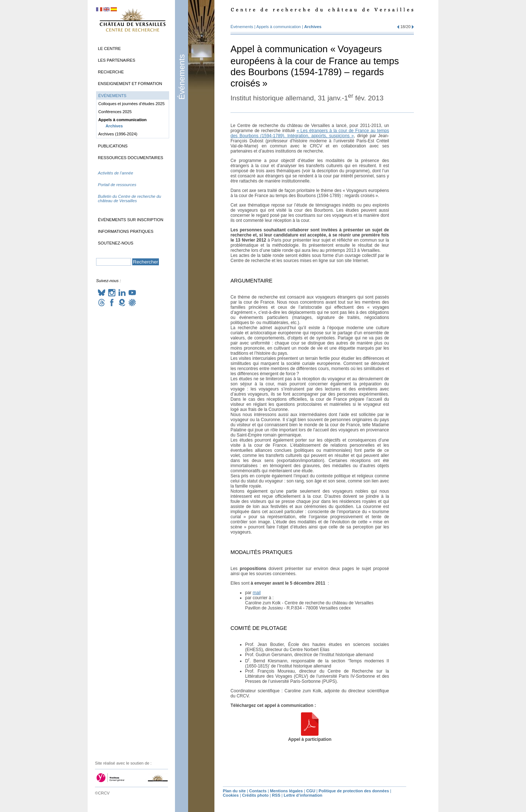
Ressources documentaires (131, 158)
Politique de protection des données (354, 791)
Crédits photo (256, 795)
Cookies (231, 795)
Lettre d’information (303, 795)
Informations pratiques (126, 231)
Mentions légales (286, 791)
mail (257, 593)
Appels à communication (279, 27)
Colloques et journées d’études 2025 (131, 104)
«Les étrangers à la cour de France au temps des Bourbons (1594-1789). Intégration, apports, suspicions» (310, 133)
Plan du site (234, 791)
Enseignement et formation (130, 84)
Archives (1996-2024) (118, 134)
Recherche (111, 72)
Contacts (258, 791)
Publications (113, 146)
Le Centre (109, 49)
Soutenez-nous (116, 243)
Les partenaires (117, 60)
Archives (313, 27)
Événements (182, 77)
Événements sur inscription (131, 220)
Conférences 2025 (115, 112)
